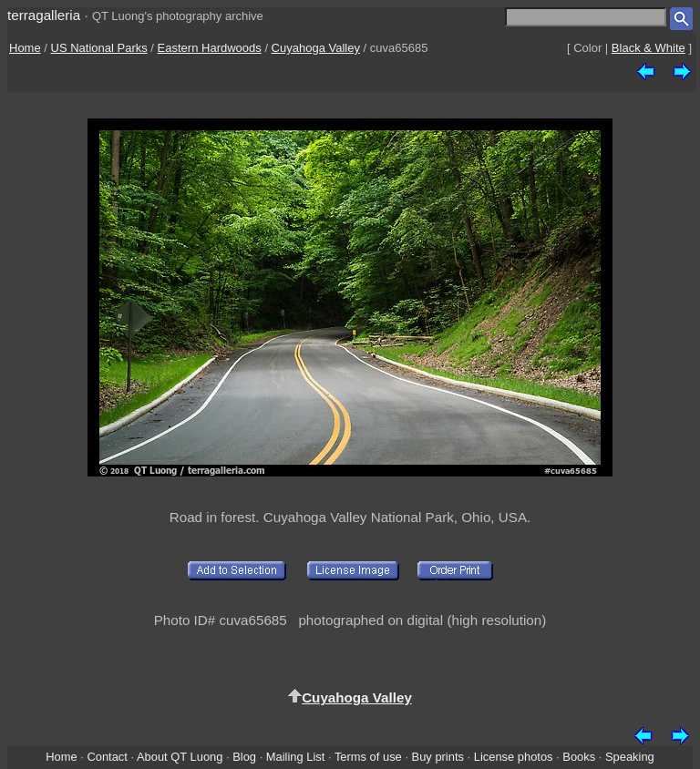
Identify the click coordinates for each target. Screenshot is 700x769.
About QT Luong (180, 757)
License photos (514, 757)
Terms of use (368, 757)
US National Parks (99, 48)
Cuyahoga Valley (316, 48)
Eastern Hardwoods (210, 48)
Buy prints (438, 757)
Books (579, 757)
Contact (107, 757)
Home (25, 48)
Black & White (649, 48)
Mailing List (296, 757)
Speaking (630, 757)
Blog (244, 757)
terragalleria (44, 15)
